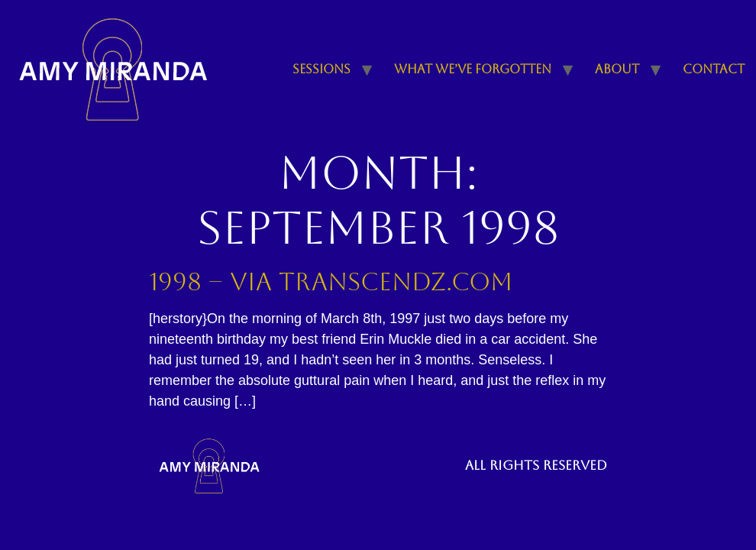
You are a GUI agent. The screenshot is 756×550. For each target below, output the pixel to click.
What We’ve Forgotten (473, 69)
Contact (714, 69)
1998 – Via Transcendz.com (331, 281)
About (617, 69)
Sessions (321, 69)
